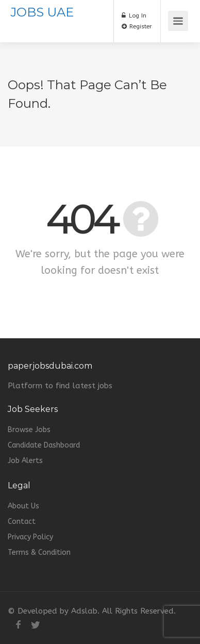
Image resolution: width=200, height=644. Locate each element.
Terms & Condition (39, 552)
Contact (22, 522)
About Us (23, 506)
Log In (134, 15)
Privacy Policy (30, 537)
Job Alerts (25, 461)
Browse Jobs (29, 430)
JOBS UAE (42, 12)
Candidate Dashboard (44, 445)
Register (137, 26)
